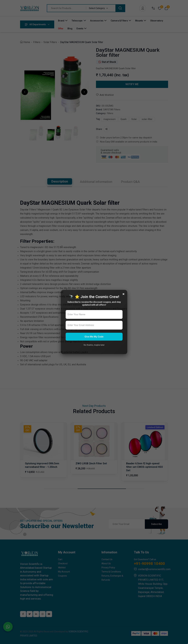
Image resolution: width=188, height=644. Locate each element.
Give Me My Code (94, 337)
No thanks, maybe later (94, 345)
